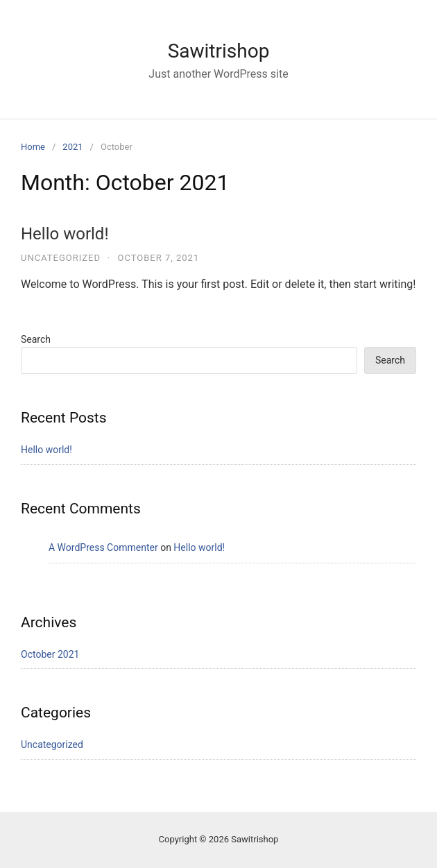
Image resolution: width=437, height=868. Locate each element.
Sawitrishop (219, 51)
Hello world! (65, 234)
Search (36, 339)
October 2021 (50, 654)
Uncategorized (61, 258)
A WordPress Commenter (103, 547)
